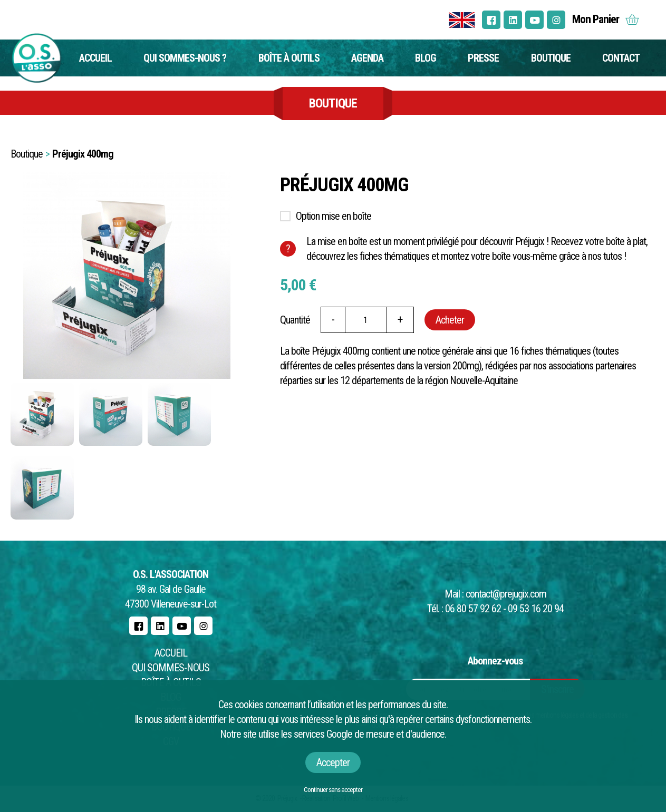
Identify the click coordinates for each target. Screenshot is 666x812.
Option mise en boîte (334, 216)
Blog (426, 58)
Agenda (367, 58)
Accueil (95, 58)
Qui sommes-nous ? (185, 58)
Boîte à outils (289, 58)
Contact (621, 58)
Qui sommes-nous (171, 668)
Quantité (295, 320)
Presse (483, 58)
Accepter (333, 762)
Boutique (551, 58)
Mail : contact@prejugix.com (495, 594)
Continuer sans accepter (333, 790)
